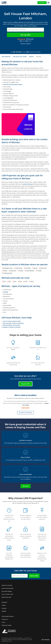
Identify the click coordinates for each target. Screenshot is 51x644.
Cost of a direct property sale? (12, 321)
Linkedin (4, 611)
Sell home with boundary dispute (13, 84)
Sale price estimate (7, 585)
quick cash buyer (28, 184)
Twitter (4, 605)
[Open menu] (48, 3)
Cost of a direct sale (7, 594)
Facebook (4, 602)
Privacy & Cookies (6, 625)
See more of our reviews (25, 413)
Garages (6, 292)
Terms (3, 622)
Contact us (5, 619)
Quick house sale (6, 597)
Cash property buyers (8, 616)
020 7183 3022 (17, 52)
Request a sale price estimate (12, 327)
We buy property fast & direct (12, 325)
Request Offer (26, 384)
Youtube (4, 608)
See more (26, 486)
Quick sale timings (7, 591)
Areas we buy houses (8, 588)
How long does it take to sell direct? (13, 323)
